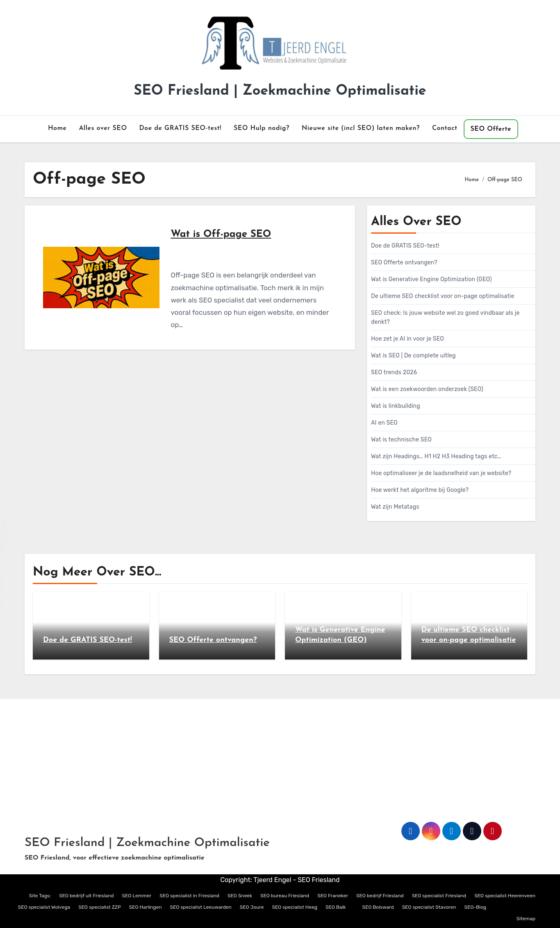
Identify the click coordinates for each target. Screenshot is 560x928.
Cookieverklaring (295, 784)
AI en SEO (384, 423)
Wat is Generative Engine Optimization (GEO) (431, 279)
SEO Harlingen (146, 907)
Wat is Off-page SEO (221, 234)
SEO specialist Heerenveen (505, 896)
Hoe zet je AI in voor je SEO (407, 339)
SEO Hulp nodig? (262, 128)
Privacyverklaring (239, 784)
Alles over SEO (103, 128)
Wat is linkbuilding (396, 406)
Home (57, 128)
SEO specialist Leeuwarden (200, 907)
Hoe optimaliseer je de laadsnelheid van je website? (441, 473)
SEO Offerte (491, 129)
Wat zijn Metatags (395, 507)
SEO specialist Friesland (439, 896)
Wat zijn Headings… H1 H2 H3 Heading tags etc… (436, 456)
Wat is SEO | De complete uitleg (413, 356)
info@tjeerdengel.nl (59, 766)
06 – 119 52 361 (52, 784)
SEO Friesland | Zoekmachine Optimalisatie (280, 91)
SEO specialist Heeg (295, 907)
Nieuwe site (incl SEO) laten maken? (361, 128)
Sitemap (526, 919)
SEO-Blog (476, 907)
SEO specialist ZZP (100, 907)
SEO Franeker (333, 896)
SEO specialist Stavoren (429, 907)
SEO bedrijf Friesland (380, 896)
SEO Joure (252, 907)
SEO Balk (336, 907)
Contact (445, 128)
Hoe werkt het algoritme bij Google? (420, 490)
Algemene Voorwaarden (249, 766)
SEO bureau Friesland (285, 896)
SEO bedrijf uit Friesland (86, 896)
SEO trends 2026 (394, 372)
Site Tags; (40, 896)
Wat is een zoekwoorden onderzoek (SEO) (427, 389)
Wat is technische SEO (401, 440)
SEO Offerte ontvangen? (404, 263)
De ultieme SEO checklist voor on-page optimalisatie (443, 296)
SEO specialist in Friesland (189, 896)
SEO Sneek (240, 896)
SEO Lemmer (137, 896)
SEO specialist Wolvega (44, 907)
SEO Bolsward (378, 907)
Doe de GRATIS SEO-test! (180, 128)
